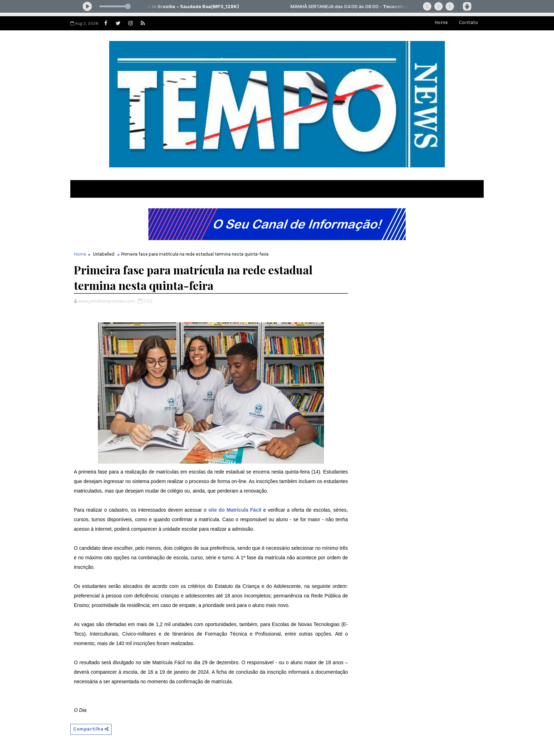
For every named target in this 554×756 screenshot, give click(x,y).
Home (441, 22)
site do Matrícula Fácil (235, 510)
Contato (468, 22)
